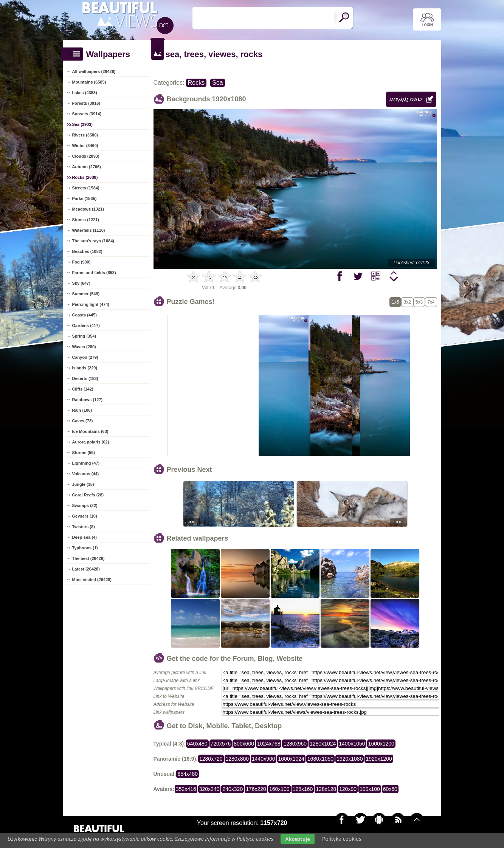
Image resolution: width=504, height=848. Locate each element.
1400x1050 (352, 744)
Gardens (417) (86, 326)
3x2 (407, 302)
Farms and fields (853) (94, 273)
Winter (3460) (85, 146)
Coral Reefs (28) (88, 495)
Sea (217, 83)
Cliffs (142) (83, 389)
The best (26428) (88, 558)
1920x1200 (379, 759)
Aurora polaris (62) (91, 442)
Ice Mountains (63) (90, 431)
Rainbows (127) (88, 400)
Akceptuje (297, 839)
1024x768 (269, 744)
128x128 (326, 789)
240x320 (233, 789)
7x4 (431, 302)
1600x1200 (381, 744)
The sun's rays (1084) (93, 241)
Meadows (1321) (88, 209)
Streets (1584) (86, 188)
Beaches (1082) (87, 251)
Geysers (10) (85, 516)
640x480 (197, 744)
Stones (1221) (86, 220)
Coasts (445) (85, 315)
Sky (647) (81, 283)
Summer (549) (86, 294)
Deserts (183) (85, 378)
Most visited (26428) (92, 580)
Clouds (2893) (86, 156)
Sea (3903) (82, 124)
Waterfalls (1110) (89, 230)
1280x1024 (323, 744)
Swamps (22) (85, 505)
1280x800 (237, 759)
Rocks (196, 83)
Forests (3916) (86, 103)
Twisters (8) (84, 527)
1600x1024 (291, 759)
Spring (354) (84, 336)
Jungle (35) (83, 484)
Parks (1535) (85, 198)
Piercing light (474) (91, 304)
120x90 (348, 789)
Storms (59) (84, 453)
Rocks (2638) (85, 177)
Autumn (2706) (87, 167)
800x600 (244, 744)
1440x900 (264, 759)
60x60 (390, 789)
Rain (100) (82, 410)
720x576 (221, 744)
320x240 (209, 789)
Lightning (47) (86, 463)
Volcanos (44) (86, 474)
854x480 (188, 774)
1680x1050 (320, 759)
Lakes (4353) (85, 93)
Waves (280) (84, 347)
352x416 (186, 789)
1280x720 (211, 759)
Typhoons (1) (85, 548)
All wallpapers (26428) (94, 71)
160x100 (279, 789)
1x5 (395, 302)
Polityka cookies (342, 839)
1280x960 (295, 744)
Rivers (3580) (85, 135)
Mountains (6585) (89, 82)
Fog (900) (81, 262)
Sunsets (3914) (87, 114)
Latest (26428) (86, 569)
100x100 (370, 789)
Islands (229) (85, 368)
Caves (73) (83, 421)
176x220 (256, 789)
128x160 (303, 789)
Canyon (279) (85, 357)
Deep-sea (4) (85, 537)
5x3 (419, 302)
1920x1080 (350, 759)
